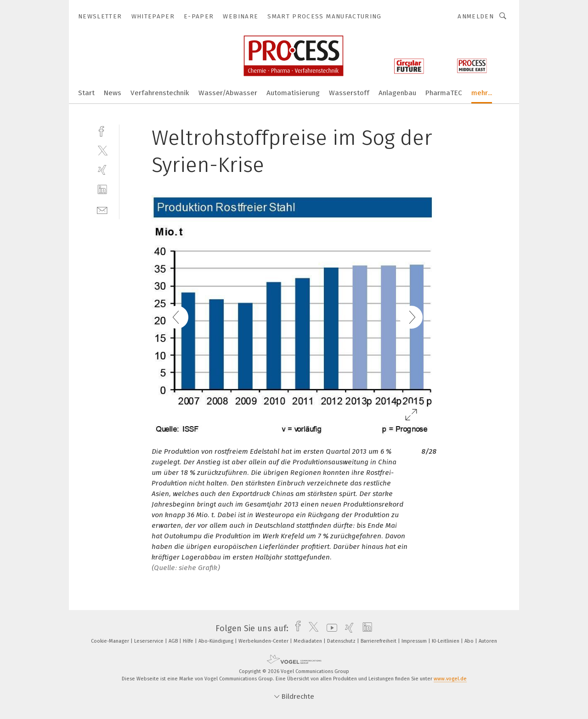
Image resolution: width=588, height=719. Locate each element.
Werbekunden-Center (264, 641)
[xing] (102, 170)
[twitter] (102, 150)
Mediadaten (308, 641)
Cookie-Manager (111, 641)
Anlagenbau (397, 93)
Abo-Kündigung (217, 641)
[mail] (102, 209)
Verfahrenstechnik (160, 93)
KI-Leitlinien (446, 641)
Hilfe (189, 641)
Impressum (415, 641)
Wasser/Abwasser (228, 93)
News (113, 93)
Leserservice (150, 641)
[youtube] (330, 628)
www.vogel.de (450, 679)
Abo (470, 641)
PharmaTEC (444, 93)
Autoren (488, 641)
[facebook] (102, 130)
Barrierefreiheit (379, 641)
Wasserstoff (349, 93)
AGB (174, 641)
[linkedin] (102, 190)
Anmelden (476, 16)
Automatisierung (293, 93)
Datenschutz (342, 641)
